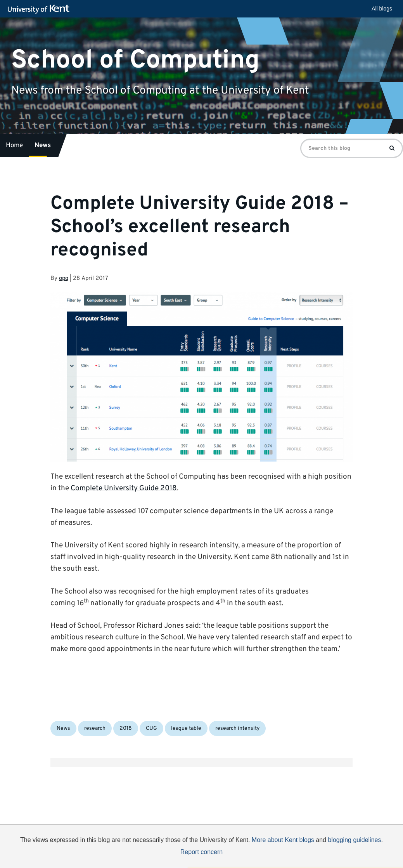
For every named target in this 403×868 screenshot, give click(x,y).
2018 (126, 728)
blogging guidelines (354, 840)
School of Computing (135, 60)
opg (64, 279)
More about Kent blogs (283, 840)
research (95, 728)
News (43, 146)
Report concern (201, 852)
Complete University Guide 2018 (124, 488)
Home (14, 146)
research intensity (237, 728)
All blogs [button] (382, 9)
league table (186, 728)
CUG (151, 728)
